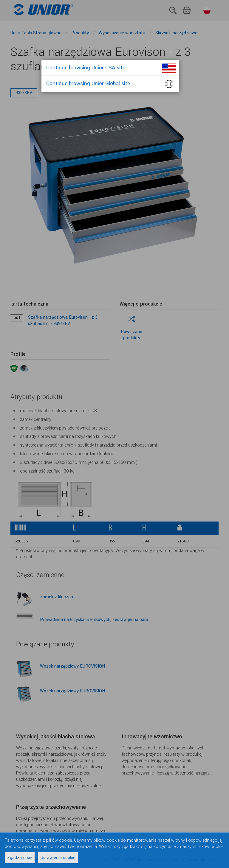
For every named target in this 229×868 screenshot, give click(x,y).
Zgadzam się (20, 858)
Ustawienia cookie (58, 858)
